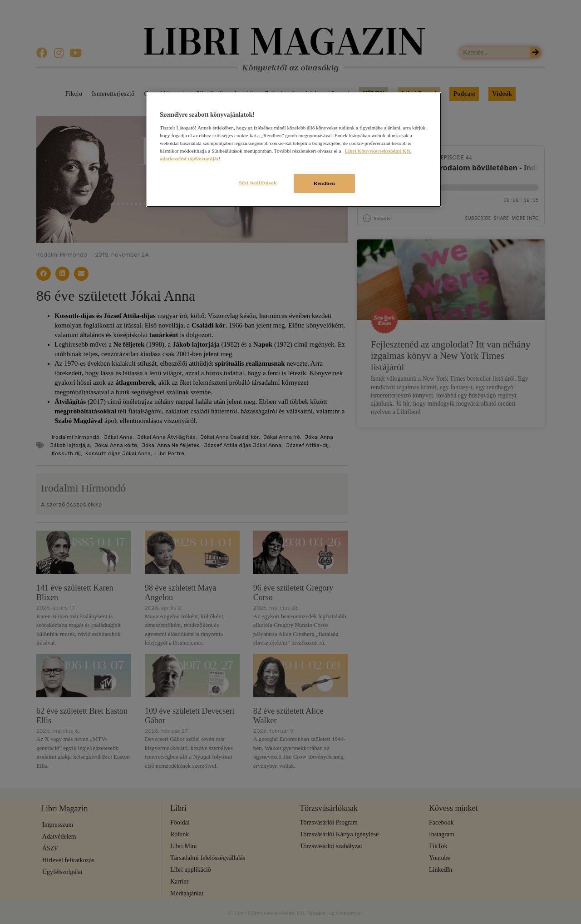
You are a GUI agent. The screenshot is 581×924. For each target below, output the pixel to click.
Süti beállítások (258, 183)
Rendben (325, 183)
